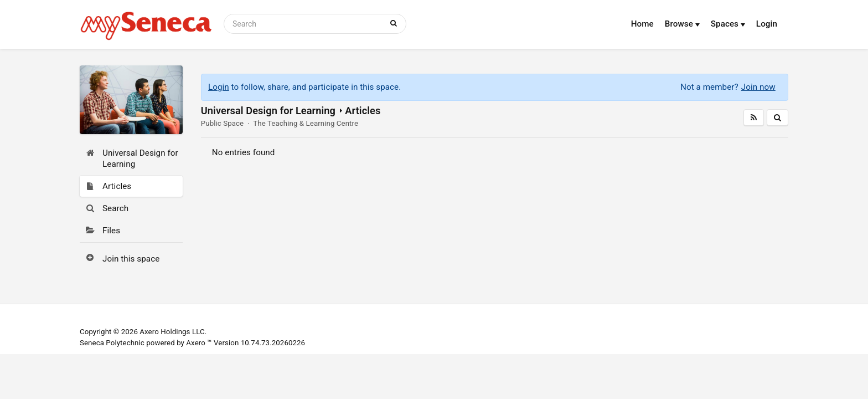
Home (642, 24)
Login (767, 24)
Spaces (728, 24)
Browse (682, 24)
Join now (758, 87)
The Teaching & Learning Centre (306, 123)
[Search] (305, 24)
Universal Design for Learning (268, 111)
